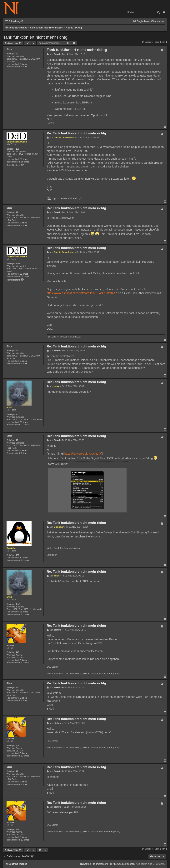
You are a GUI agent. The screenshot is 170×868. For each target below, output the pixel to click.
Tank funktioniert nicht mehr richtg (35, 37)
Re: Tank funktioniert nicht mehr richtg (76, 133)
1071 (18, 414)
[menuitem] (158, 21)
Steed (9, 49)
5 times (23, 660)
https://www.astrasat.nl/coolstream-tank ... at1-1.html (79, 293)
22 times (25, 425)
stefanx (10, 645)
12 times (25, 560)
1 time (24, 67)
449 (18, 652)
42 (17, 54)
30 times (24, 558)
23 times (24, 422)
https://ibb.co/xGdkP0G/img (81, 454)
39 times (25, 162)
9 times (23, 64)
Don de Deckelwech (17, 142)
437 (18, 555)
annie (9, 407)
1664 (18, 149)
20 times (24, 159)
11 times (25, 663)
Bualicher (11, 548)
